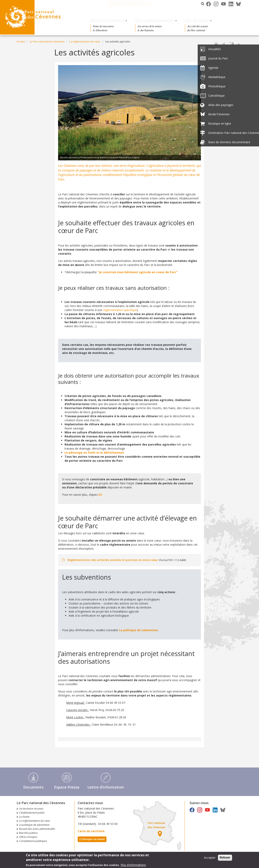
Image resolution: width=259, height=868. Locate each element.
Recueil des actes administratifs (37, 829)
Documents (33, 787)
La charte (24, 817)
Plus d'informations (133, 865)
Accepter (210, 858)
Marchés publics (28, 833)
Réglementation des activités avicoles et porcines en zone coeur (113, 560)
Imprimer (216, 44)
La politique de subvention (138, 630)
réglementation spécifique (120, 310)
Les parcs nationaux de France (179, 4)
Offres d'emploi (28, 837)
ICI (100, 495)
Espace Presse (67, 787)
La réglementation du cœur (85, 42)
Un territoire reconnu (31, 809)
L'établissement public (32, 813)
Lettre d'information (106, 787)
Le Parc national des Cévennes (133, 4)
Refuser (225, 857)
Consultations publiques (33, 841)
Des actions (197, 21)
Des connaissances (155, 21)
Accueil (21, 42)
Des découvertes (108, 21)
